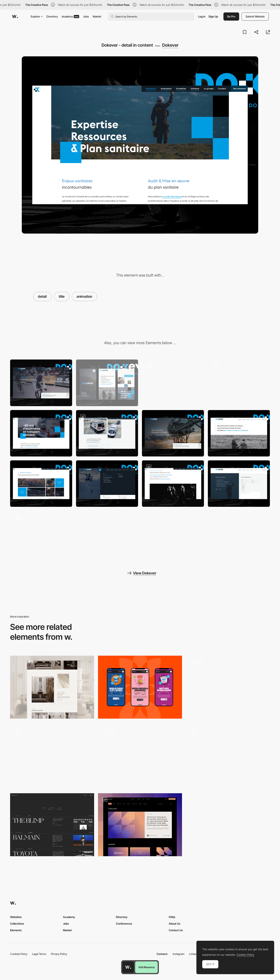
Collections (17, 924)
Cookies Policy (19, 954)
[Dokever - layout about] (41, 433)
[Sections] (140, 756)
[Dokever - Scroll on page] (41, 534)
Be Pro (231, 16)
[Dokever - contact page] (239, 484)
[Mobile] (107, 383)
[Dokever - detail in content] (173, 484)
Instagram (179, 954)
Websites (16, 917)
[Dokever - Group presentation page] (239, 433)
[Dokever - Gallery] (107, 433)
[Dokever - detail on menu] (107, 484)
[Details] (52, 687)
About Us (175, 924)
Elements (16, 930)
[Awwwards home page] (128, 967)
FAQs (172, 917)
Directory (52, 16)
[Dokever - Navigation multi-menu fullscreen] (239, 383)
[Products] (140, 687)
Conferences (124, 924)
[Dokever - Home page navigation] (41, 484)
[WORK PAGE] (52, 825)
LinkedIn (194, 954)
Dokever (170, 45)
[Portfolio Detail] (228, 687)
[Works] (228, 756)
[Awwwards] (15, 17)
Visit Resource (146, 967)
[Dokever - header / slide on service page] (173, 433)
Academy (70, 16)
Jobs (86, 16)
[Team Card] (52, 756)
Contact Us (176, 930)
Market (97, 16)
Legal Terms (39, 954)
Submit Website (255, 16)
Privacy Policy (59, 954)
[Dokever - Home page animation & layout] (173, 383)
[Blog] (140, 825)
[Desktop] (41, 383)
